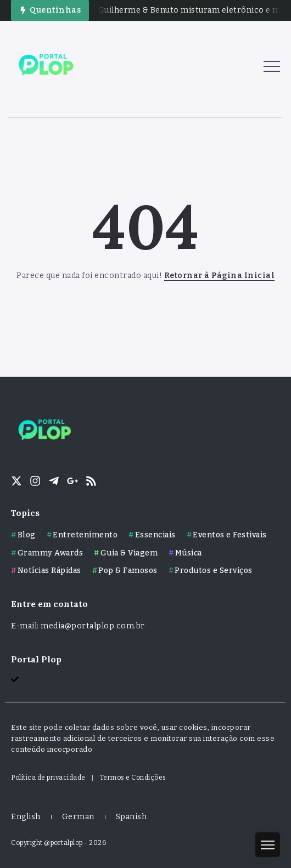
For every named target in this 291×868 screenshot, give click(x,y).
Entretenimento (85, 535)
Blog (27, 535)
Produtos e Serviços (214, 571)
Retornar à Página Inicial (220, 276)
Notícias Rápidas (49, 571)
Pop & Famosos (128, 571)
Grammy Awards (51, 553)
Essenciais (155, 535)
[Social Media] (16, 481)
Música (189, 553)
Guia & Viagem (129, 553)
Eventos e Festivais (230, 535)
